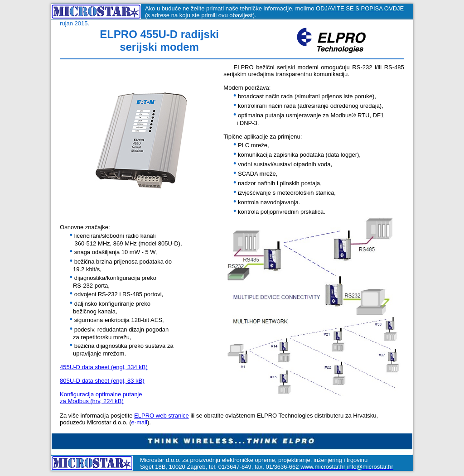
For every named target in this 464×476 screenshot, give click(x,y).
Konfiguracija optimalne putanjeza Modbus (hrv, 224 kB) (101, 399)
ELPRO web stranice (162, 417)
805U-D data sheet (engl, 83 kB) (102, 382)
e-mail (139, 424)
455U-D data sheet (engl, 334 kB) (104, 368)
